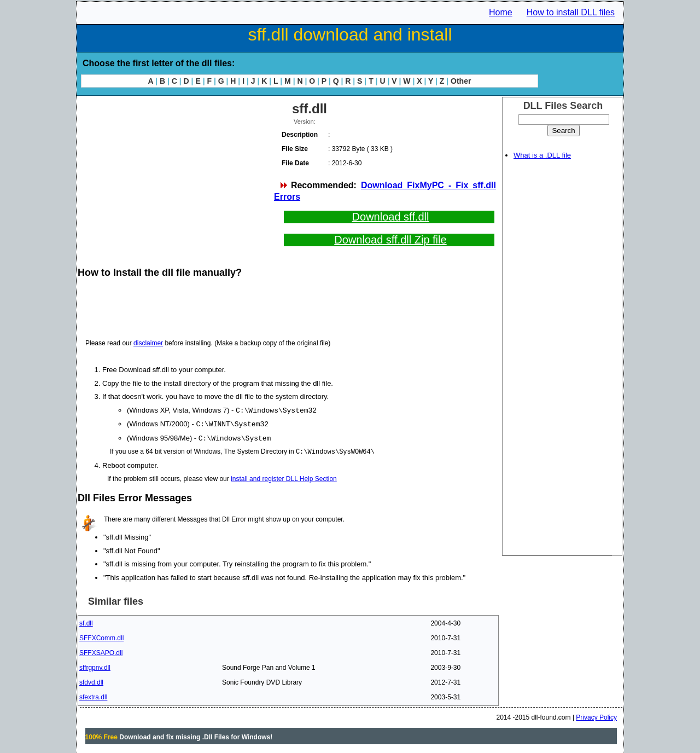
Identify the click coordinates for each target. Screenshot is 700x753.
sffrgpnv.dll (95, 666)
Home (501, 12)
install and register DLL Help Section (284, 477)
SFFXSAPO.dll (101, 651)
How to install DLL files (571, 12)
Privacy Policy (596, 716)
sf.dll (86, 622)
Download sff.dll (391, 217)
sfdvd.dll (91, 681)
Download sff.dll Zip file (390, 240)
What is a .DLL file (542, 155)
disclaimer (148, 343)
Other (461, 81)
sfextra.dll (93, 696)
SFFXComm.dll (101, 636)
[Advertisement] (175, 175)
